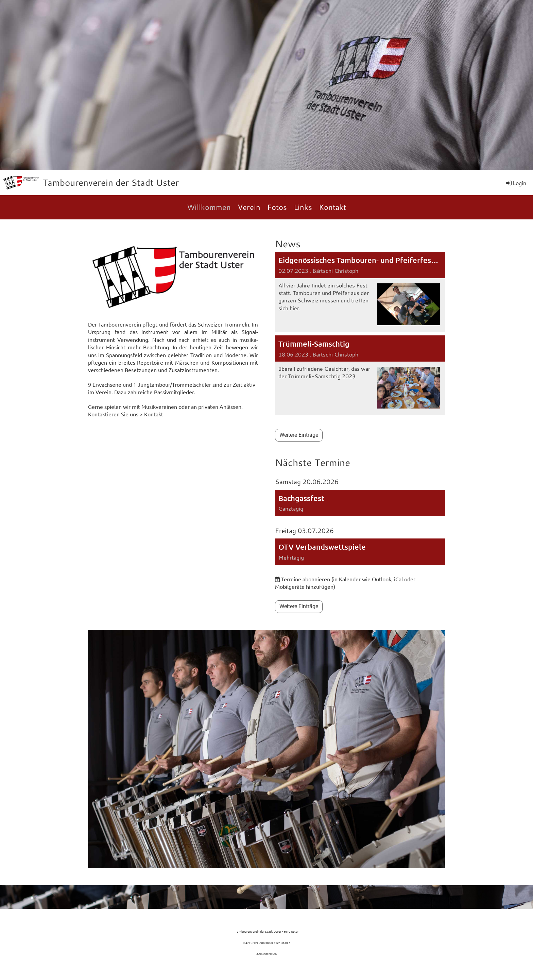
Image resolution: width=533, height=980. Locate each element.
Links (303, 207)
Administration (266, 954)
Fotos (277, 207)
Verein (249, 207)
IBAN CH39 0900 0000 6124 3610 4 (266, 943)
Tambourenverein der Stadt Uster (111, 182)
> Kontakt (151, 414)
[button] (360, 503)
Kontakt (332, 207)
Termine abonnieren (306, 579)
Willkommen (209, 207)
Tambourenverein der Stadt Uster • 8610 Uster (266, 931)
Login (516, 183)
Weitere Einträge (299, 435)
